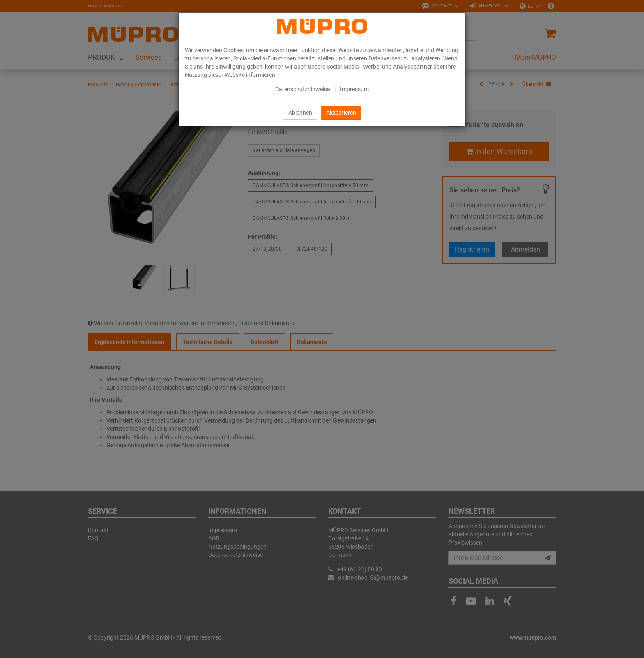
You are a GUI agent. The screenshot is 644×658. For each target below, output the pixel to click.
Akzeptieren (341, 113)
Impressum (354, 89)
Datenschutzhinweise (302, 89)
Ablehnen (300, 113)
